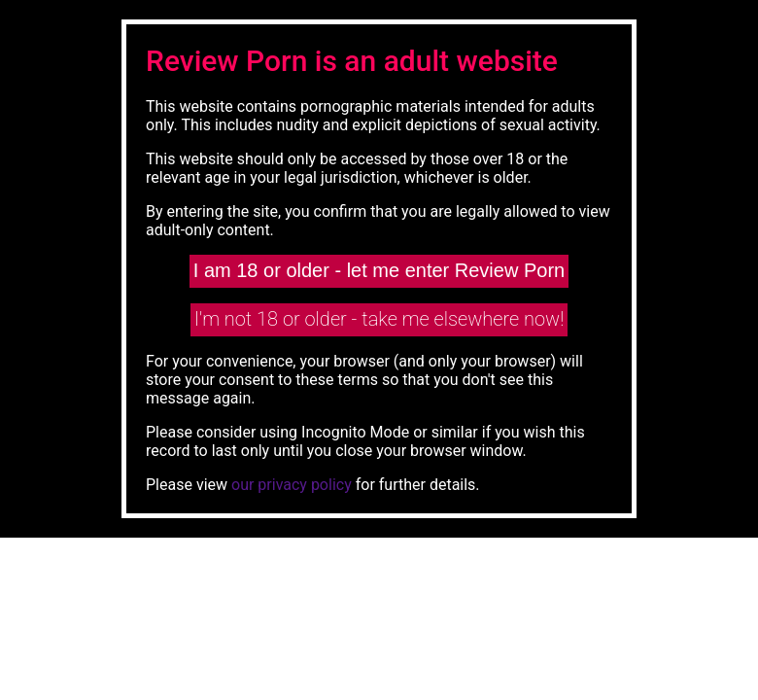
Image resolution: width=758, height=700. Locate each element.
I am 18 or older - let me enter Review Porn (379, 270)
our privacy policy (292, 485)
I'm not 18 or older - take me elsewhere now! (379, 319)
